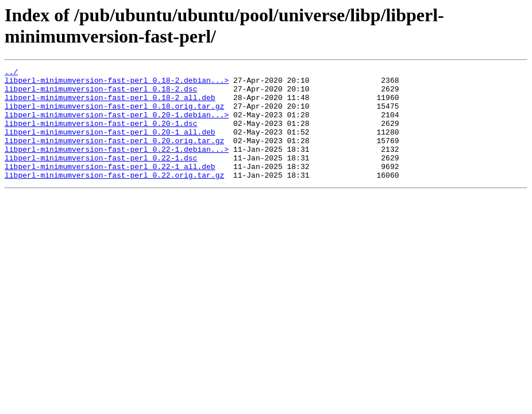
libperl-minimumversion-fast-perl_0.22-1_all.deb (110, 187)
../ (11, 73)
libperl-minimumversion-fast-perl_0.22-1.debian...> (117, 166)
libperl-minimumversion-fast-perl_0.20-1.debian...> (117, 125)
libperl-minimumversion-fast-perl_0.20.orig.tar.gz (114, 156)
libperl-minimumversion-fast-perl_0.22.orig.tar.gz (114, 197)
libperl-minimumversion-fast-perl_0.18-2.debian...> (117, 83)
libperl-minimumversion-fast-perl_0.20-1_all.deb (110, 145)
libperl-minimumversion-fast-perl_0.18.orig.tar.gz (114, 114)
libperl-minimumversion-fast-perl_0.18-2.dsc (101, 94)
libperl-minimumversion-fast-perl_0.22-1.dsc (101, 177)
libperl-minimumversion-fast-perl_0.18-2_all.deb (110, 104)
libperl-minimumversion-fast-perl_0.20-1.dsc (101, 135)
